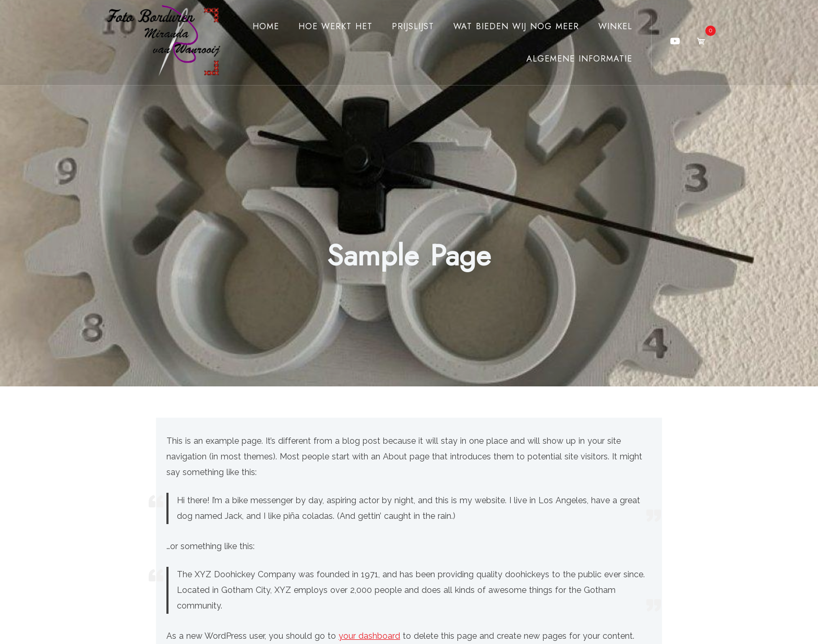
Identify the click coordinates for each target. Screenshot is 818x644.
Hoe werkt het (335, 26)
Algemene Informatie (579, 59)
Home (266, 26)
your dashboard (369, 636)
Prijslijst (413, 26)
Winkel (615, 26)
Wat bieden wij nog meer (516, 26)
